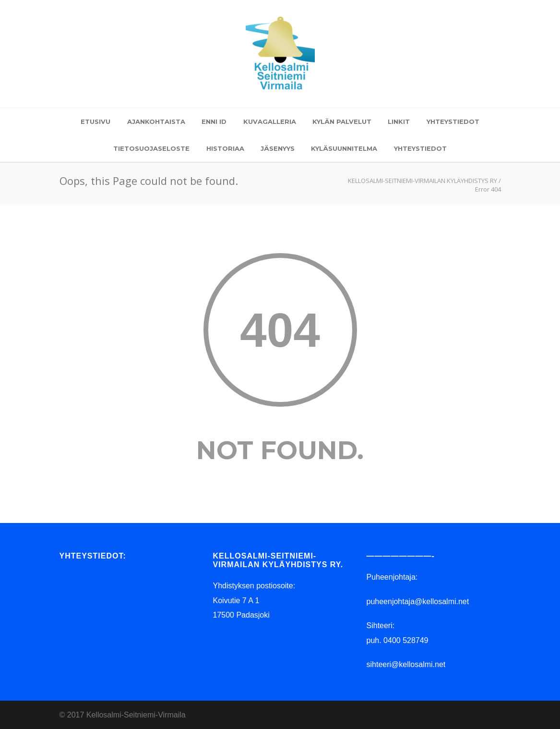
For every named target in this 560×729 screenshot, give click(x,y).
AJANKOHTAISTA (156, 121)
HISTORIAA (225, 148)
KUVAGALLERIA (270, 121)
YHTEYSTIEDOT (453, 121)
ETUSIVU (95, 121)
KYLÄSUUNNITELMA (344, 148)
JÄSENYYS (278, 148)
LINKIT (399, 121)
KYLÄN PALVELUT (342, 121)
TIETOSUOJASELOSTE (151, 148)
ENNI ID (214, 121)
